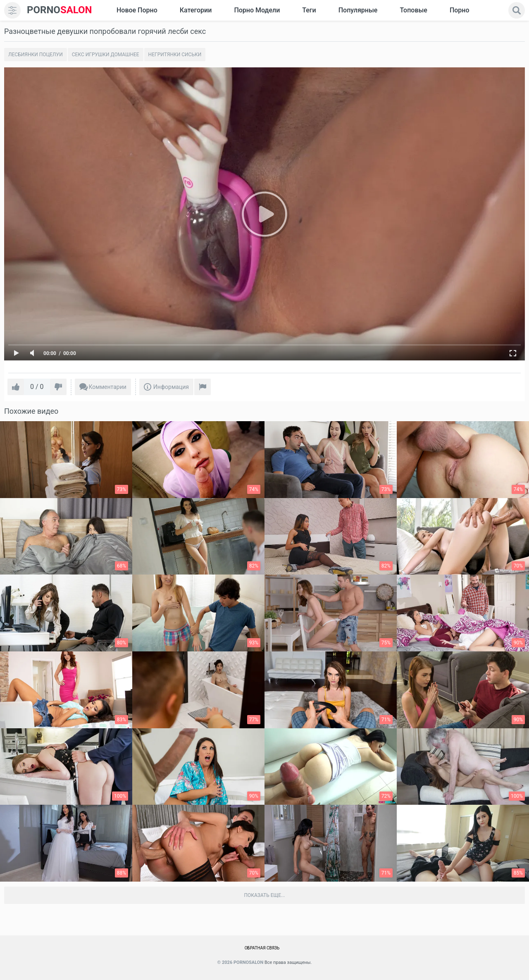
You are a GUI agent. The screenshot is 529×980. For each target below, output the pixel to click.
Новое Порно (137, 10)
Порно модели (257, 10)
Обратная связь (262, 948)
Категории (196, 10)
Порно (460, 10)
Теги (309, 10)
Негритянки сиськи (175, 55)
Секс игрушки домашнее (106, 55)
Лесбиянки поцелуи (36, 55)
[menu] (12, 10)
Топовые (413, 10)
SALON (60, 10)
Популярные (358, 10)
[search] (517, 10)
